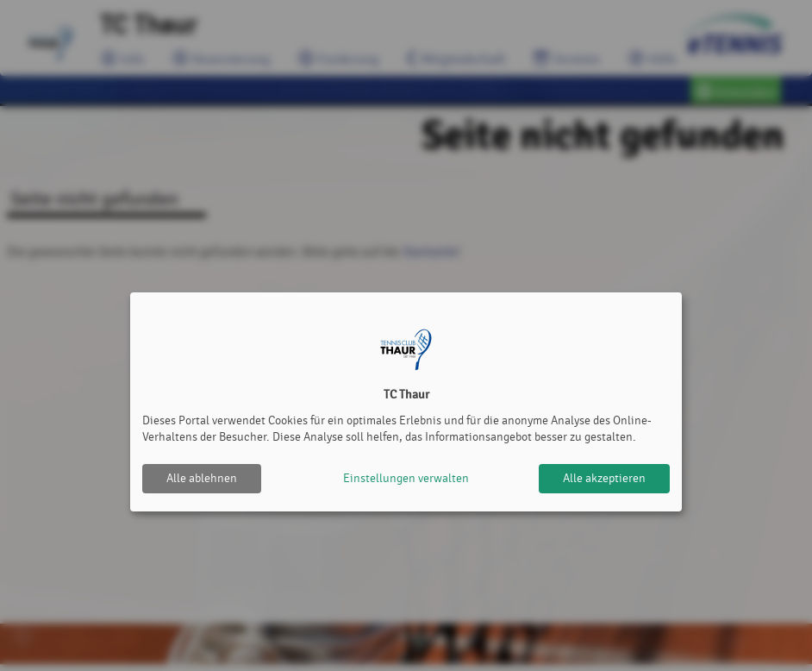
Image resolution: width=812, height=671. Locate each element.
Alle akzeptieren (604, 478)
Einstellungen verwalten (406, 478)
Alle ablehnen (202, 478)
